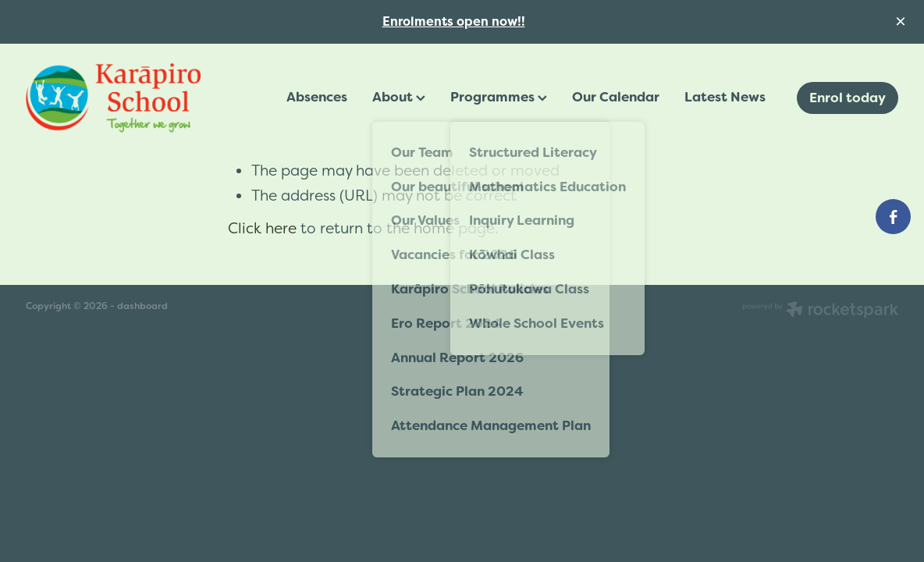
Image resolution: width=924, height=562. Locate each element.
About (399, 97)
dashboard (142, 306)
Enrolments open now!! (454, 21)
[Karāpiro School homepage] (113, 98)
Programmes (499, 97)
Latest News (725, 97)
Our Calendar (616, 97)
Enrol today (848, 98)
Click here (262, 228)
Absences (317, 97)
